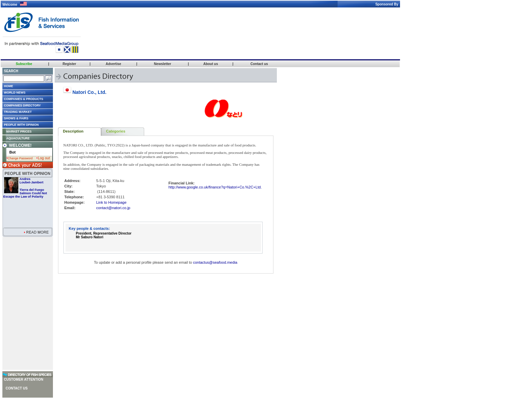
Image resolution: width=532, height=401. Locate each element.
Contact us (17, 388)
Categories (116, 131)
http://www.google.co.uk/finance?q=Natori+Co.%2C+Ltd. (215, 187)
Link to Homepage (111, 202)
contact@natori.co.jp (113, 208)
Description (73, 131)
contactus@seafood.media (215, 262)
